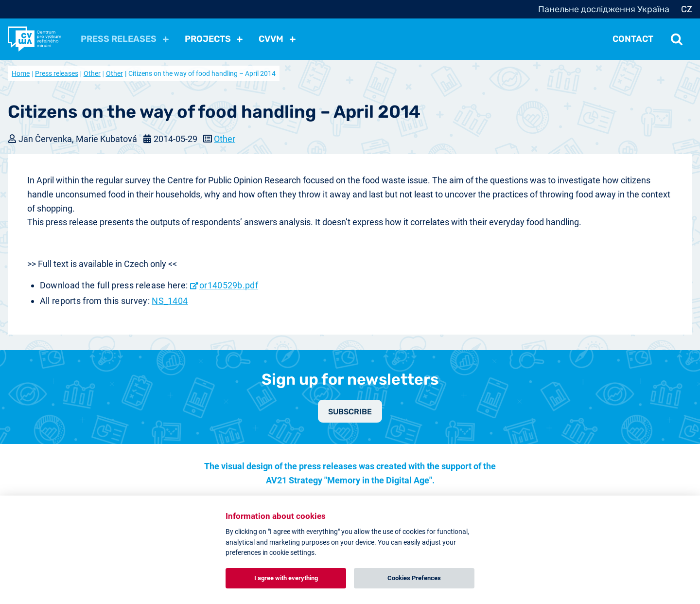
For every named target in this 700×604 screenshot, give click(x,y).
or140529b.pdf (229, 285)
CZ (687, 9)
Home (21, 73)
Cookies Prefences (414, 578)
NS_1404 (170, 301)
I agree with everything (286, 578)
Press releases (57, 73)
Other (92, 73)
